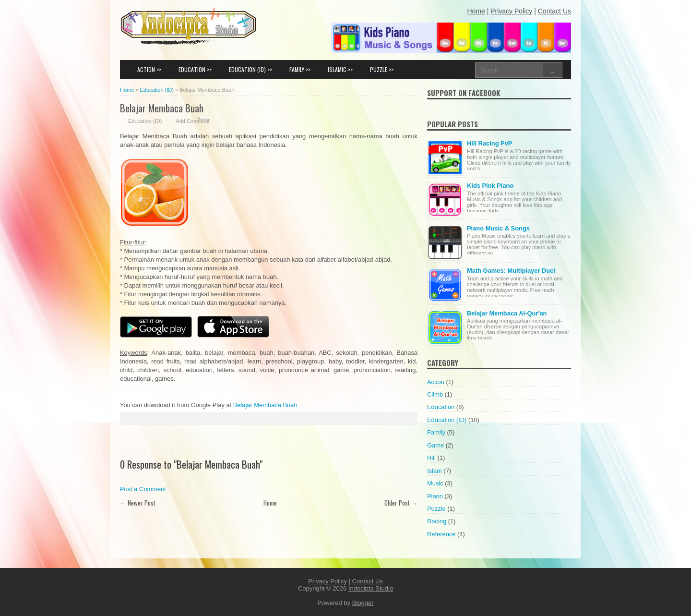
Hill (431, 458)
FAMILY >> (300, 69)
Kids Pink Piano (490, 186)
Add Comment (192, 121)
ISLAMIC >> (340, 69)
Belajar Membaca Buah (162, 108)
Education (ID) (145, 121)
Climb (435, 394)
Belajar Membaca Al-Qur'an (507, 313)
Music (435, 483)
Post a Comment (143, 489)
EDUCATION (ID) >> (250, 69)
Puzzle (436, 509)
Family (436, 432)
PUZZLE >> (382, 69)
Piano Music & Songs (498, 228)
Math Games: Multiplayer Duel (511, 271)
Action (436, 382)
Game (435, 445)
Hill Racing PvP (489, 143)
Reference (441, 534)
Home (270, 503)
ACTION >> (149, 69)
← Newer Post (138, 503)
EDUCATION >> (195, 69)
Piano (435, 496)
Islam (435, 471)
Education (441, 407)
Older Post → (401, 503)
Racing (437, 521)
